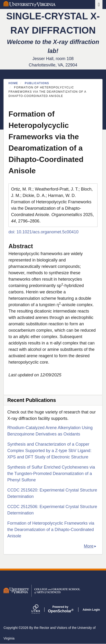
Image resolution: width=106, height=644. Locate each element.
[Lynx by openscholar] (40, 610)
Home (13, 83)
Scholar (60, 609)
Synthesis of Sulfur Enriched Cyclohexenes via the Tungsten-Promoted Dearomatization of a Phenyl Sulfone (51, 474)
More (89, 546)
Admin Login (91, 610)
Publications (37, 83)
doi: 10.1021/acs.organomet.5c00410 (43, 232)
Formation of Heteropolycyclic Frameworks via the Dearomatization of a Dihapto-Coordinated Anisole (51, 530)
